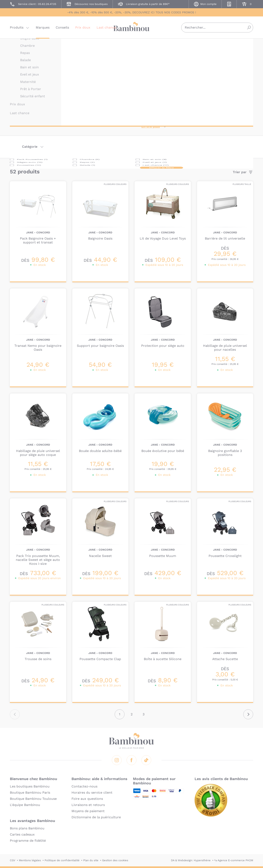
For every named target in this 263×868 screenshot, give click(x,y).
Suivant (248, 714)
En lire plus (151, 126)
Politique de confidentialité (62, 860)
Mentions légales (30, 860)
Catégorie (30, 147)
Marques (43, 28)
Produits (17, 28)
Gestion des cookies (115, 860)
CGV (13, 860)
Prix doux (83, 28)
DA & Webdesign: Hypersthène (191, 860)
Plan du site (91, 860)
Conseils (62, 28)
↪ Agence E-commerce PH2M (234, 860)
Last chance (106, 28)
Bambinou (131, 27)
